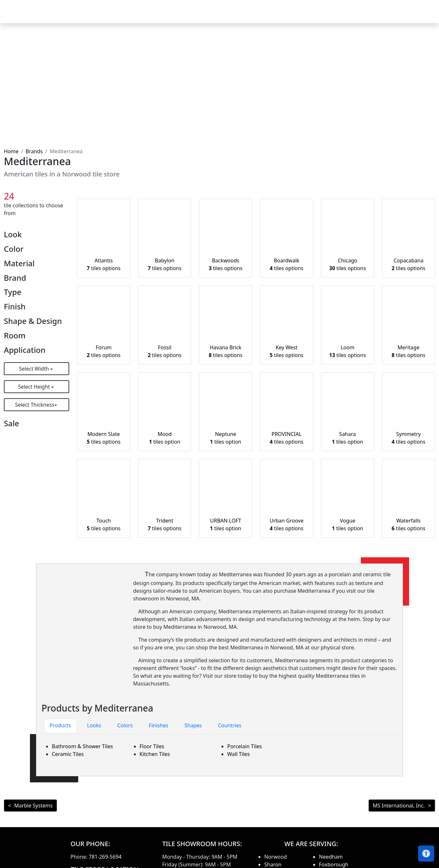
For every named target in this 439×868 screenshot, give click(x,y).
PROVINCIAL (287, 438)
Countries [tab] (230, 725)
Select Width (35, 369)
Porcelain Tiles (244, 746)
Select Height (35, 387)
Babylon (165, 264)
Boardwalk (287, 264)
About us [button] (379, 16)
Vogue (347, 524)
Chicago (348, 264)
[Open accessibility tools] (426, 854)
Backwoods (225, 264)
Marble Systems (33, 806)
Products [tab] (60, 725)
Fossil (165, 351)
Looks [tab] (94, 725)
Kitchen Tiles (155, 754)
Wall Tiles (238, 754)
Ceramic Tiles (68, 754)
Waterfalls (409, 524)
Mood (165, 438)
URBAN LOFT (225, 524)
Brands (34, 151)
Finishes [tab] (159, 725)
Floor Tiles (152, 746)
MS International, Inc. (399, 806)
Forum (104, 351)
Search (349, 16)
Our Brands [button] (313, 16)
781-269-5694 (105, 857)
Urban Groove (287, 524)
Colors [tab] (125, 725)
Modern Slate (104, 438)
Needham (331, 857)
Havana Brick (225, 351)
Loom (348, 351)
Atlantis (104, 264)
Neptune (225, 438)
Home (204, 16)
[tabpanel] (219, 750)
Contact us (417, 16)
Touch (104, 524)
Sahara (347, 438)
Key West (287, 351)
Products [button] (233, 16)
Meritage (409, 351)
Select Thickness (35, 405)
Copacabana (409, 264)
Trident (165, 524)
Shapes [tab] (193, 725)
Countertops (273, 16)
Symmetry (409, 438)
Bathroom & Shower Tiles (82, 746)
